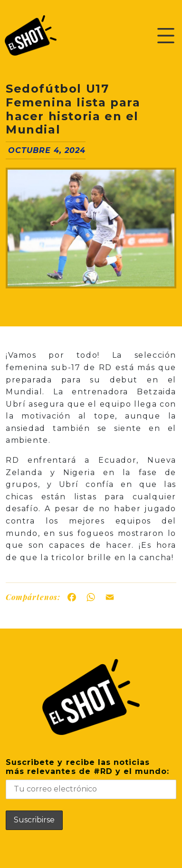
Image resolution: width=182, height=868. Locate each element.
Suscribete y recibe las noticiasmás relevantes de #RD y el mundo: (91, 778)
